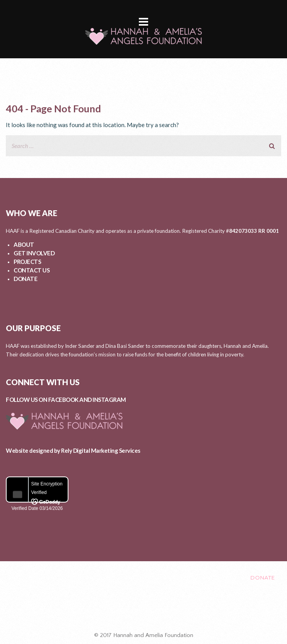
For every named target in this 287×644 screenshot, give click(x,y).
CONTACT (223, 578)
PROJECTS (27, 262)
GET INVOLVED (34, 253)
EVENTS (184, 578)
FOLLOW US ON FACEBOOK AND (49, 400)
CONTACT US (31, 270)
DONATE (25, 279)
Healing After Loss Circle (147, 610)
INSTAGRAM (109, 400)
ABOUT (24, 244)
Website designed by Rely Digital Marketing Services (73, 450)
